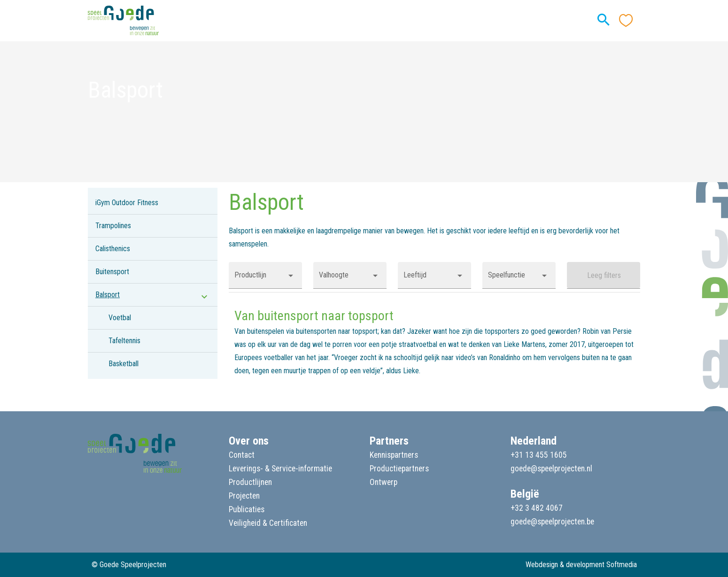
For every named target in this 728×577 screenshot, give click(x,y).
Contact (242, 455)
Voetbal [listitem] (120, 318)
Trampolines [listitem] (113, 226)
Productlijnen (250, 482)
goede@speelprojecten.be (552, 522)
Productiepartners (399, 469)
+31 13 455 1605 (539, 455)
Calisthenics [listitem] (113, 249)
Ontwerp (383, 482)
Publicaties (247, 509)
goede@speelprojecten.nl (551, 469)
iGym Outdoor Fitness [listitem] (127, 203)
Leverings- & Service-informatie (280, 469)
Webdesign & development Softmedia (581, 565)
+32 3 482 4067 (537, 508)
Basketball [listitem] (124, 364)
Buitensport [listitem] (112, 272)
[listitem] (153, 295)
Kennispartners (394, 455)
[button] (265, 275)
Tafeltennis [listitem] (124, 341)
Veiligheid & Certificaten (268, 523)
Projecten (244, 496)
